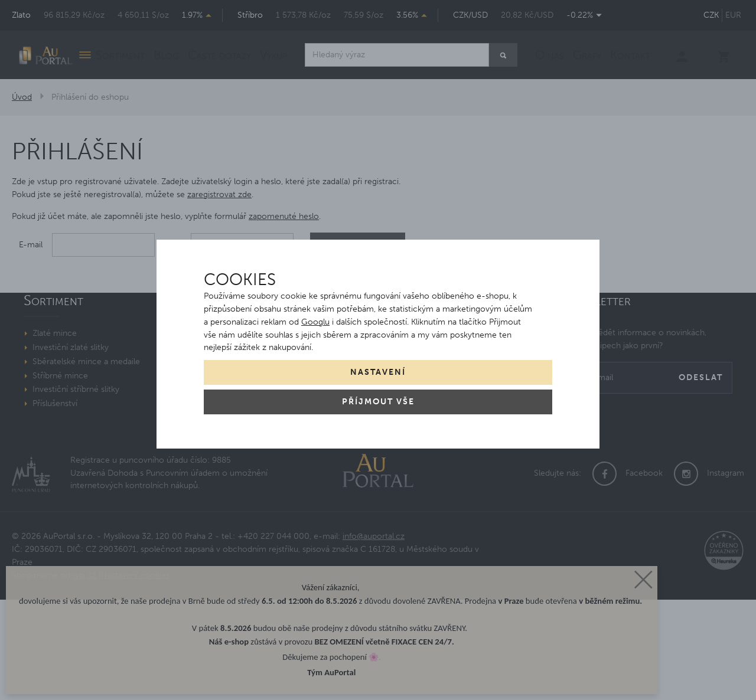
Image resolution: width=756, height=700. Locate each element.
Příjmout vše (378, 402)
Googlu (315, 322)
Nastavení (378, 372)
